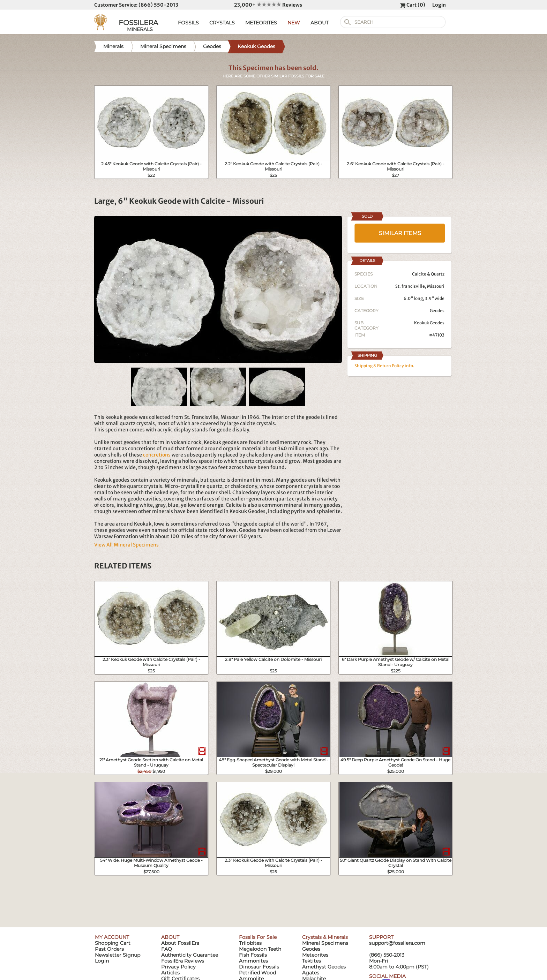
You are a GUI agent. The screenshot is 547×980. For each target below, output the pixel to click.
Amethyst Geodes (324, 967)
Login (439, 5)
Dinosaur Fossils (259, 967)
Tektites (312, 961)
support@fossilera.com (397, 943)
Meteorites (315, 955)
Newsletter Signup (118, 955)
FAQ (167, 949)
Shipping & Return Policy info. (384, 366)
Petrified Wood (257, 973)
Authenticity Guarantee (190, 955)
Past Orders (109, 949)
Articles (170, 973)
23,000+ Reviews (268, 5)
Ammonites (253, 961)
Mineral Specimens (325, 943)
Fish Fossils (253, 955)
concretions (157, 455)
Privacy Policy (178, 967)
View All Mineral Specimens (126, 545)
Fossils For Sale (258, 937)
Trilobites (250, 943)
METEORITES (261, 23)
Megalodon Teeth (260, 949)
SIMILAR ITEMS (400, 233)
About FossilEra (180, 943)
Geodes (437, 311)
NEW (294, 23)
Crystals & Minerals (325, 937)
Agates (311, 973)
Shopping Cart (113, 943)
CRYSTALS (222, 23)
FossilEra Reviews (183, 961)
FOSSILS (188, 23)
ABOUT (320, 23)
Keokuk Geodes (429, 323)
